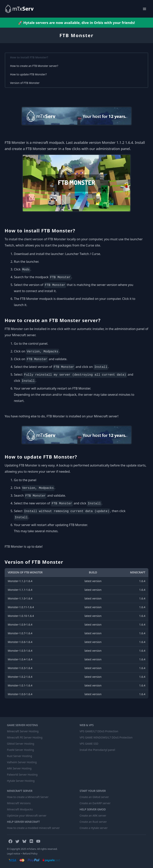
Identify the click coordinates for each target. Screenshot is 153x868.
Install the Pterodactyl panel (97, 750)
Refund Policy (30, 854)
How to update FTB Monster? (28, 74)
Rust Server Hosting (20, 756)
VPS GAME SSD (89, 744)
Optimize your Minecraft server (27, 816)
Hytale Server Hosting (21, 781)
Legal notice (14, 854)
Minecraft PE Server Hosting (25, 737)
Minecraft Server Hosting (23, 731)
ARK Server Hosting (19, 768)
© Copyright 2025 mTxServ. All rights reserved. (32, 849)
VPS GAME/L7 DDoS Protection (99, 731)
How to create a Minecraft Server (28, 797)
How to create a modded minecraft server (33, 828)
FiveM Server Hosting (20, 750)
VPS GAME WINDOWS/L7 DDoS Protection (106, 737)
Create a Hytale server (94, 828)
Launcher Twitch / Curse (83, 254)
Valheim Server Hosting (22, 762)
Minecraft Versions (19, 803)
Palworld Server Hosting (22, 775)
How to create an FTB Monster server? (34, 66)
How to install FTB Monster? (29, 57)
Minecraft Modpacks (20, 809)
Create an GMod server (94, 797)
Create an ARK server (93, 816)
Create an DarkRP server (95, 803)
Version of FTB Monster (25, 83)
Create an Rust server (93, 822)
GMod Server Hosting (21, 744)
